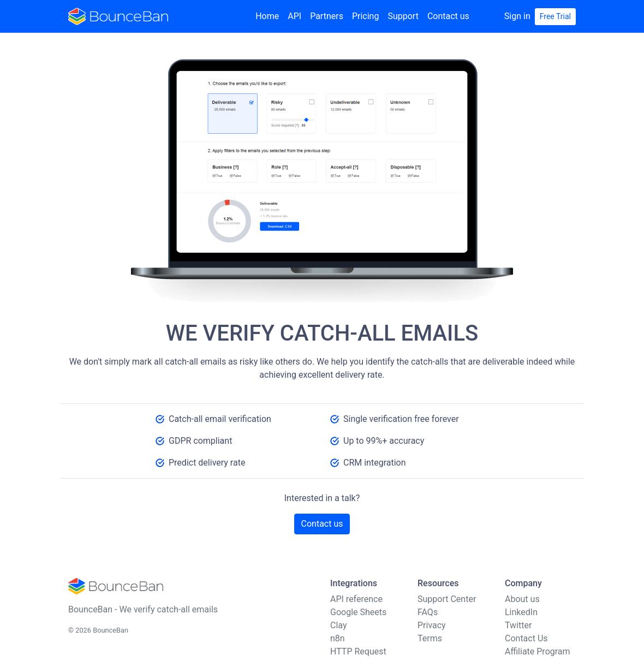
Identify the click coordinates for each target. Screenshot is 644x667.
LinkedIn (521, 612)
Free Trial (555, 16)
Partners (327, 16)
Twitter (518, 625)
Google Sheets (358, 612)
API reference (356, 599)
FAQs (428, 612)
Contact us (448, 16)
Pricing (366, 16)
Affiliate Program (538, 651)
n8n (338, 638)
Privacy (432, 625)
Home (267, 16)
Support (403, 16)
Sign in (517, 16)
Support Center (447, 599)
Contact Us (526, 638)
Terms (430, 638)
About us (522, 599)
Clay (338, 625)
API (294, 16)
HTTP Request (358, 651)
